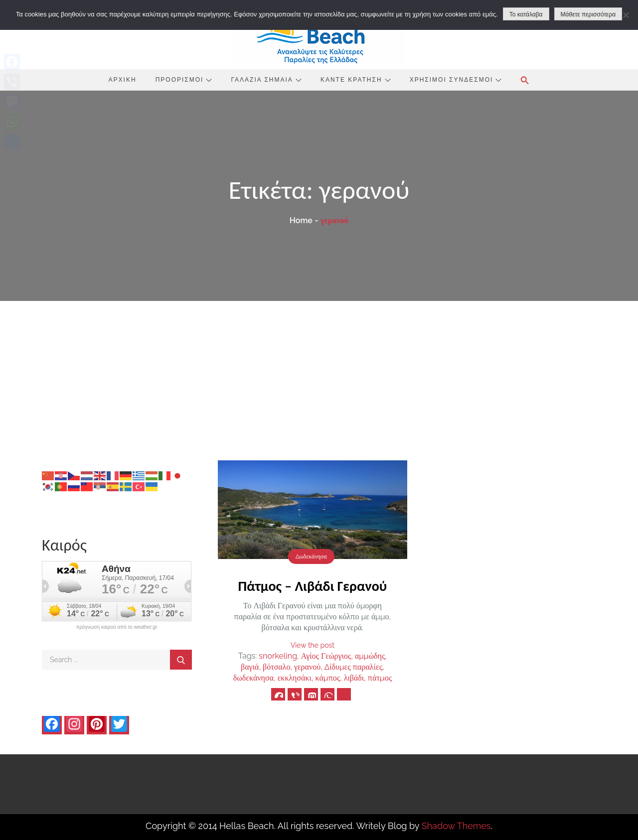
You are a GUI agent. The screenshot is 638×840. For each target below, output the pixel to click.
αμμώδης (370, 656)
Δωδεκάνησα (311, 557)
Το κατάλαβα (526, 14)
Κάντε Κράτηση (356, 80)
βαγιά (250, 667)
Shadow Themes (456, 826)
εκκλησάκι (295, 678)
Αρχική (123, 80)
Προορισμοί (184, 80)
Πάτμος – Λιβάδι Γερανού (313, 586)
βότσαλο (276, 667)
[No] (626, 15)
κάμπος (328, 678)
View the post (313, 645)
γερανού (307, 667)
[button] (525, 80)
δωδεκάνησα (253, 678)
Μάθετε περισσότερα (588, 14)
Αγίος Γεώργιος (326, 656)
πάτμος (380, 678)
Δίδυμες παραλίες (353, 667)
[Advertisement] (319, 376)
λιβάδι (354, 678)
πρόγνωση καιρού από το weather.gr (117, 627)
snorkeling (278, 656)
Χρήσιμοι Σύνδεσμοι (456, 80)
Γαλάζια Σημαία (266, 80)
